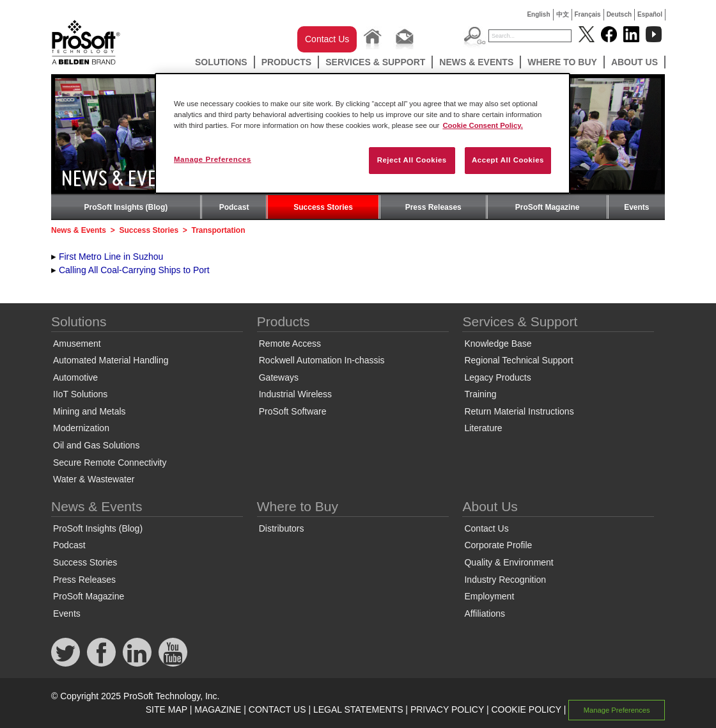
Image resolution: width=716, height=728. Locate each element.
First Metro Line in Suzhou (111, 257)
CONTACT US (277, 709)
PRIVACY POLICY (447, 709)
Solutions (221, 62)
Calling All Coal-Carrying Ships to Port (134, 270)
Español (650, 14)
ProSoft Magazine (548, 207)
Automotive (75, 377)
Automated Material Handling (111, 360)
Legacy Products (497, 377)
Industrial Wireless (295, 394)
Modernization (81, 428)
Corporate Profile (498, 545)
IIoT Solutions (80, 394)
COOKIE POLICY (526, 709)
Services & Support (375, 62)
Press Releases (433, 207)
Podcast (234, 207)
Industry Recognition (505, 580)
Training (480, 394)
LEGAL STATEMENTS (358, 709)
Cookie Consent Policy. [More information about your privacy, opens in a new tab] (483, 125)
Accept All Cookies (508, 160)
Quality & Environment (509, 562)
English (538, 14)
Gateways (279, 377)
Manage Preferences (617, 710)
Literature (483, 428)
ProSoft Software (293, 411)
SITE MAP (167, 709)
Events (636, 207)
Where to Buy (562, 62)
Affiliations (485, 613)
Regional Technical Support (518, 360)
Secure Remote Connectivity (110, 463)
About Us (634, 62)
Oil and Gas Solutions (96, 445)
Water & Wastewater (94, 479)
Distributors (282, 528)
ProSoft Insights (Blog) (126, 207)
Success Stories (323, 207)
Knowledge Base (498, 344)
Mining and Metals (89, 411)
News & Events (476, 62)
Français (588, 14)
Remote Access (290, 344)
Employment (489, 596)
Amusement (77, 344)
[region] (362, 133)
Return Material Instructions (519, 411)
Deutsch (619, 14)
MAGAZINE (218, 709)
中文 (563, 14)
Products (287, 62)
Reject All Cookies (412, 160)
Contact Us (327, 39)
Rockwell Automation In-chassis (322, 360)
